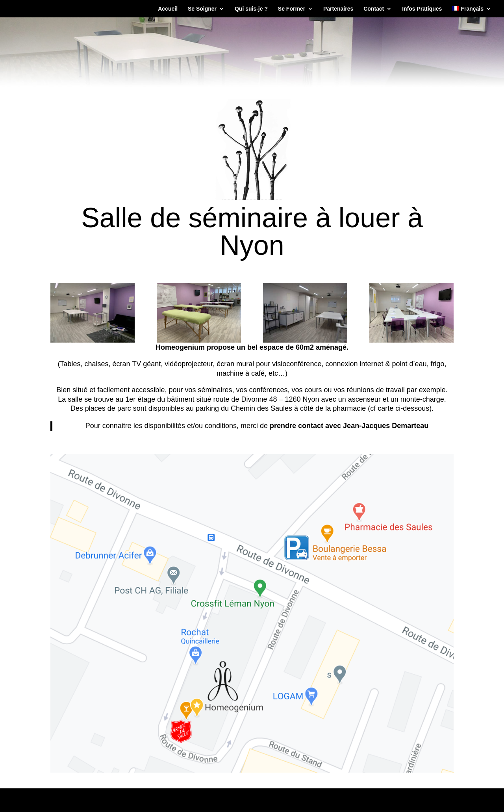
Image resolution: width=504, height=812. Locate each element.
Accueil (168, 9)
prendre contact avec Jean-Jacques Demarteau (349, 426)
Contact (374, 9)
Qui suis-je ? (251, 9)
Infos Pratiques (422, 9)
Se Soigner (202, 9)
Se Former (292, 9)
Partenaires (338, 9)
